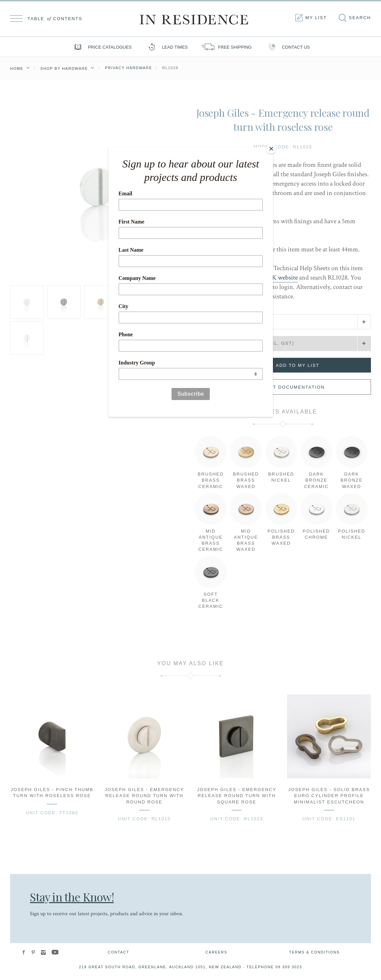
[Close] (271, 149)
